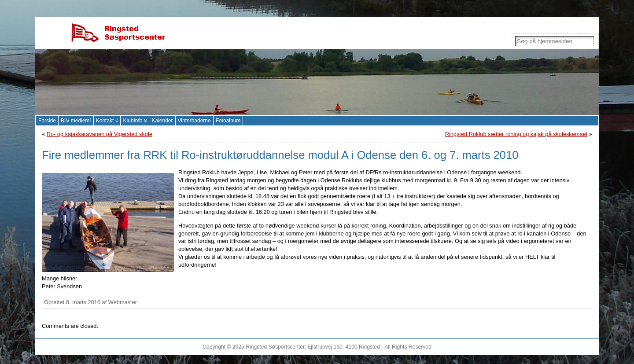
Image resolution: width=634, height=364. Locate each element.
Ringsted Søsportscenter (275, 347)
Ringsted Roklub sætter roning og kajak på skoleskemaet (516, 134)
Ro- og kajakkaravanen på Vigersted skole (100, 134)
